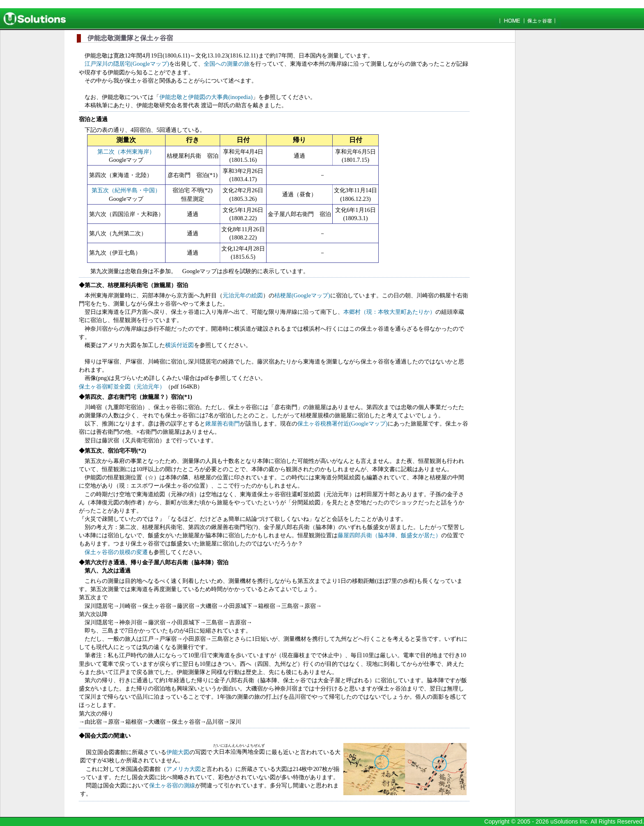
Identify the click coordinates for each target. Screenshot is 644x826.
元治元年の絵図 (243, 295)
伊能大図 (178, 752)
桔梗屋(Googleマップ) (302, 295)
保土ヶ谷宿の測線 (172, 785)
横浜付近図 (179, 345)
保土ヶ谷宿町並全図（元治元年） (122, 387)
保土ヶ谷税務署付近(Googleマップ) (343, 423)
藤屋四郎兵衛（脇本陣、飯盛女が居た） (389, 535)
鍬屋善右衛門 (223, 423)
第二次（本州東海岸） (126, 152)
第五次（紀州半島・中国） (126, 190)
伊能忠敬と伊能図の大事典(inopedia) (206, 97)
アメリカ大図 (184, 769)
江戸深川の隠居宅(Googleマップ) (127, 64)
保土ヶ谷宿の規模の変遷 (116, 552)
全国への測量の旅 (227, 64)
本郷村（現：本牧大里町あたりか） (389, 312)
